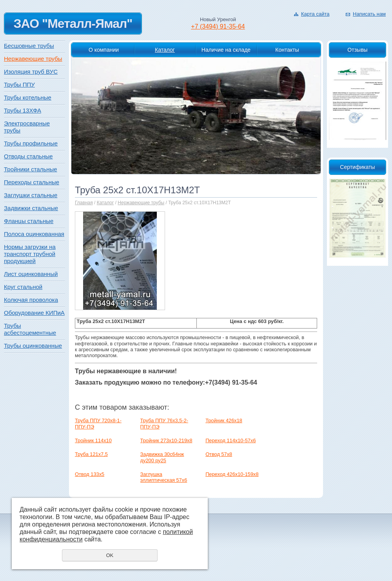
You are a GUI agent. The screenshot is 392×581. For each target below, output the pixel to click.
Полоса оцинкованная (34, 234)
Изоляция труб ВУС (31, 72)
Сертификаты (357, 167)
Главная (84, 203)
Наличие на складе (226, 50)
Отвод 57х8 (219, 454)
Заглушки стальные (31, 195)
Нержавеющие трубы (141, 203)
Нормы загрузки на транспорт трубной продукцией (30, 254)
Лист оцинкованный (31, 274)
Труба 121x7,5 (91, 454)
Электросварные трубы (27, 127)
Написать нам (369, 14)
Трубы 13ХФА (23, 110)
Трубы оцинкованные (33, 346)
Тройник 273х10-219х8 (166, 440)
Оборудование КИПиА (34, 313)
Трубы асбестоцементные (30, 329)
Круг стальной (23, 287)
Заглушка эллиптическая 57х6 (164, 477)
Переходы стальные (32, 182)
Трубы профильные (31, 143)
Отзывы (357, 50)
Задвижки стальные (31, 208)
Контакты (287, 50)
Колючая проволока (31, 300)
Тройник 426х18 (224, 420)
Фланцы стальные (29, 221)
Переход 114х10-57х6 (230, 440)
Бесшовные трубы (29, 46)
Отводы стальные (28, 156)
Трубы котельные (28, 97)
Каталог (165, 50)
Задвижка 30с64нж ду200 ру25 (162, 457)
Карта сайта (315, 14)
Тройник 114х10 (93, 440)
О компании (104, 50)
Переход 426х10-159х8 (232, 474)
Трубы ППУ (19, 84)
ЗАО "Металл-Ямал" (73, 24)
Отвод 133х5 (90, 474)
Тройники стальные (31, 169)
